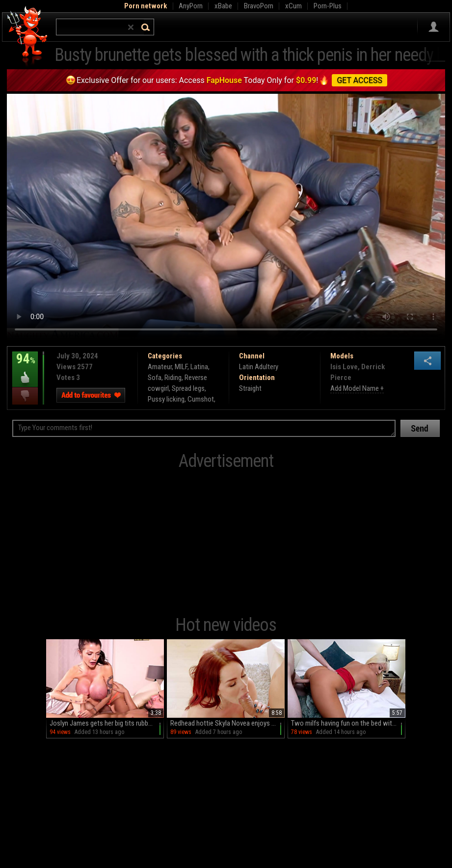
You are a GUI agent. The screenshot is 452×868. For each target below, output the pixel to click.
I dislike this (25, 396)
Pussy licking (166, 399)
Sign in (434, 27)
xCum (293, 6)
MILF (181, 367)
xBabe (223, 6)
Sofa (155, 378)
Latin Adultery (259, 367)
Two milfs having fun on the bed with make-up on (348, 723)
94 (25, 366)
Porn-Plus (328, 6)
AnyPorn (191, 6)
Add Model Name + (357, 388)
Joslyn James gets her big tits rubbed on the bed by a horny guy (107, 723)
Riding (173, 378)
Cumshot (201, 399)
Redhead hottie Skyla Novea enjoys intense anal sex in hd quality (227, 723)
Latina (199, 367)
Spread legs (188, 388)
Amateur (160, 367)
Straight (250, 388)
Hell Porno (28, 37)
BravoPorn (259, 6)
